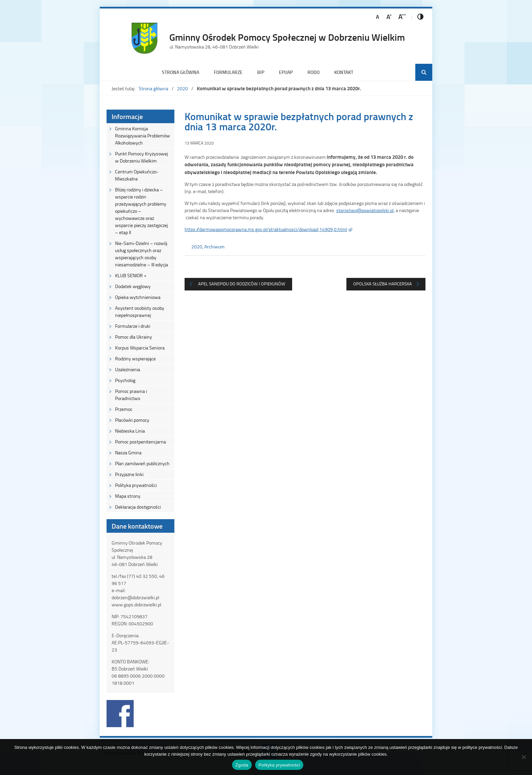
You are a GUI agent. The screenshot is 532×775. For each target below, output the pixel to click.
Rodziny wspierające (135, 358)
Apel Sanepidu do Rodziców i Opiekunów (242, 284)
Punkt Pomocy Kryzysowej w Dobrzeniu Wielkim (141, 157)
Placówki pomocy (132, 420)
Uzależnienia (128, 369)
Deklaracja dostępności (138, 507)
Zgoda (242, 765)
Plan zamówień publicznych (142, 463)
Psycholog (125, 380)
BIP (261, 72)
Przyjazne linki (129, 474)
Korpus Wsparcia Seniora (140, 348)
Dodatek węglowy (133, 286)
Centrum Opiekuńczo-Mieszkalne (137, 175)
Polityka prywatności (136, 485)
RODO (313, 72)
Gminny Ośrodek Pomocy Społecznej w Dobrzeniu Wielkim (287, 37)
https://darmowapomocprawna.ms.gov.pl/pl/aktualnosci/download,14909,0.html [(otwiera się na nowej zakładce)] (266, 229)
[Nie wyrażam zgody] (524, 757)
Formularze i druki (133, 326)
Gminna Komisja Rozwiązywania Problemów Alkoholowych (142, 136)
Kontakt (344, 72)
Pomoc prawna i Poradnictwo (131, 395)
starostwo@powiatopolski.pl (365, 210)
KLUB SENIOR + (131, 275)
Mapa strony (128, 496)
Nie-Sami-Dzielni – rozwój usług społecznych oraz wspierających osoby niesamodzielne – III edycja (141, 254)
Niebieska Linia (130, 431)
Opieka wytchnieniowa (138, 297)
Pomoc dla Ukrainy (134, 337)
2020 (183, 88)
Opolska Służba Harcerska (383, 284)
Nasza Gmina (128, 452)
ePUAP (286, 72)
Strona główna (180, 72)
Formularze (228, 72)
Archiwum (214, 247)
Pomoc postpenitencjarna (140, 442)
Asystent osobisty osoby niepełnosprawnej (140, 311)
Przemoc (124, 409)
